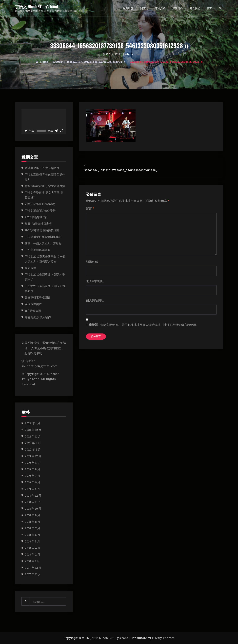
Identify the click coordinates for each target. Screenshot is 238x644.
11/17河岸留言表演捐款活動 (42, 230)
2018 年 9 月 (32, 515)
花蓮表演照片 (33, 304)
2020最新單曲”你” (36, 217)
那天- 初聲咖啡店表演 (38, 224)
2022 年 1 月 (32, 423)
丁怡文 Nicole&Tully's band (36, 7)
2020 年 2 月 (33, 449)
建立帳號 (195, 8)
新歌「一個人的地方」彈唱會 (43, 243)
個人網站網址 (95, 306)
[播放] (26, 131)
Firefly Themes (163, 638)
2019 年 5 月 (32, 489)
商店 (210, 8)
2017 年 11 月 (33, 574)
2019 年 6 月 (32, 482)
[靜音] (57, 131)
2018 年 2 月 (32, 554)
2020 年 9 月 (33, 443)
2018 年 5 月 (32, 541)
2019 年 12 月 (33, 456)
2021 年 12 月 (33, 430)
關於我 (144, 8)
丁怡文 (37, 250)
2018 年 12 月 (33, 496)
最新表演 (30, 268)
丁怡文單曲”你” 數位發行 (40, 211)
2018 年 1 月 (32, 561)
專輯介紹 (160, 8)
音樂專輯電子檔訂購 (37, 297)
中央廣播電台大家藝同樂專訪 (43, 237)
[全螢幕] (62, 131)
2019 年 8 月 (32, 469)
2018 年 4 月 (33, 548)
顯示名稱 (92, 266)
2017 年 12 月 (33, 568)
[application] (44, 122)
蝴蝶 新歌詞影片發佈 (38, 317)
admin (129, 54)
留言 (90, 208)
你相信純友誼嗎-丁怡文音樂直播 (45, 186)
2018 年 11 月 (33, 502)
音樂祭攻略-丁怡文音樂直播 (42, 168)
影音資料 (178, 8)
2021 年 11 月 (33, 436)
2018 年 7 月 (32, 528)
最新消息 (128, 8)
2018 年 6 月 (32, 535)
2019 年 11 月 (33, 463)
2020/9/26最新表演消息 (40, 204)
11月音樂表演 (33, 311)
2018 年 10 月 (33, 509)
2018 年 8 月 (32, 522)
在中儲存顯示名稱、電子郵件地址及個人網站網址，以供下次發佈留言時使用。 (142, 331)
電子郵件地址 (95, 286)
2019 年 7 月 (32, 476)
